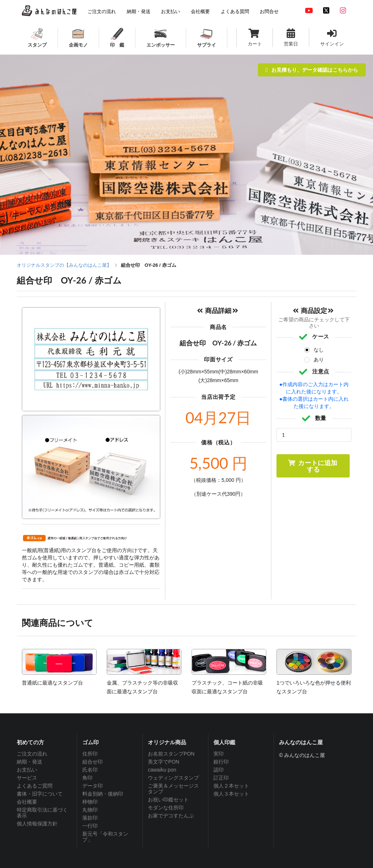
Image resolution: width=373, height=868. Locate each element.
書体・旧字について (40, 794)
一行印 (90, 826)
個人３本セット (231, 794)
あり (319, 360)
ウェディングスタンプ (173, 778)
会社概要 (27, 802)
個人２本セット (231, 786)
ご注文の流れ (32, 754)
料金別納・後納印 (103, 794)
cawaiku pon (162, 770)
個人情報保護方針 (37, 824)
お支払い (27, 770)
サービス (27, 778)
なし (319, 350)
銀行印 (221, 762)
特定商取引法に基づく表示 (42, 813)
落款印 (90, 818)
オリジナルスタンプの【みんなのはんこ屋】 (64, 265)
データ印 (93, 786)
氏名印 (90, 770)
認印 (219, 770)
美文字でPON (164, 762)
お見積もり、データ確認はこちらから (312, 70)
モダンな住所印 (166, 808)
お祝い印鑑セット (168, 800)
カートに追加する (312, 466)
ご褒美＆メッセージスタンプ (173, 789)
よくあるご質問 (35, 786)
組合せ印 (93, 762)
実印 (219, 754)
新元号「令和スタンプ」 (105, 837)
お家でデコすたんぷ (171, 816)
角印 (87, 778)
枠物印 (90, 802)
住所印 (90, 754)
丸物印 (90, 810)
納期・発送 (30, 762)
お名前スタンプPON (171, 754)
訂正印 (221, 778)
